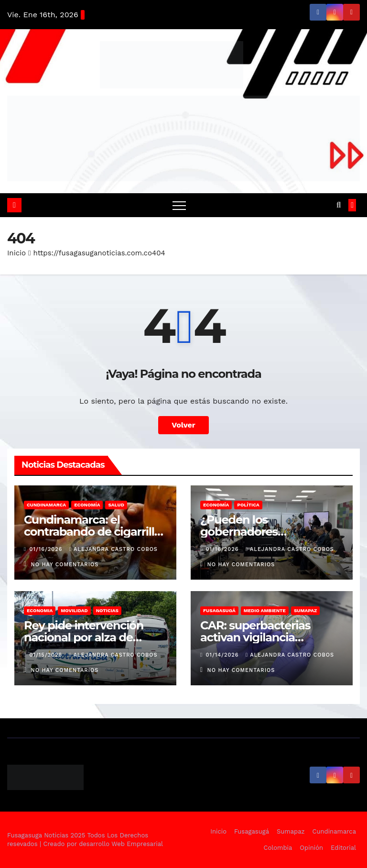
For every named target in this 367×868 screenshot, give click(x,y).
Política (248, 505)
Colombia (278, 848)
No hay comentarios (65, 565)
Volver (183, 425)
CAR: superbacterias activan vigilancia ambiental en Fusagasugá (271, 637)
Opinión (311, 848)
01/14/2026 (223, 655)
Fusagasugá (219, 610)
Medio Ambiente (265, 610)
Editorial (343, 848)
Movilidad (74, 610)
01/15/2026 (47, 655)
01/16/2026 (47, 549)
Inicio (16, 253)
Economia (40, 610)
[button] (339, 205)
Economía (87, 505)
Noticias (107, 610)
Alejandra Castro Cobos (113, 549)
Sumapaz (306, 610)
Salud (116, 505)
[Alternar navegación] (179, 205)
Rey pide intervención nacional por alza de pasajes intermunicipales (92, 637)
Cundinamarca (46, 505)
